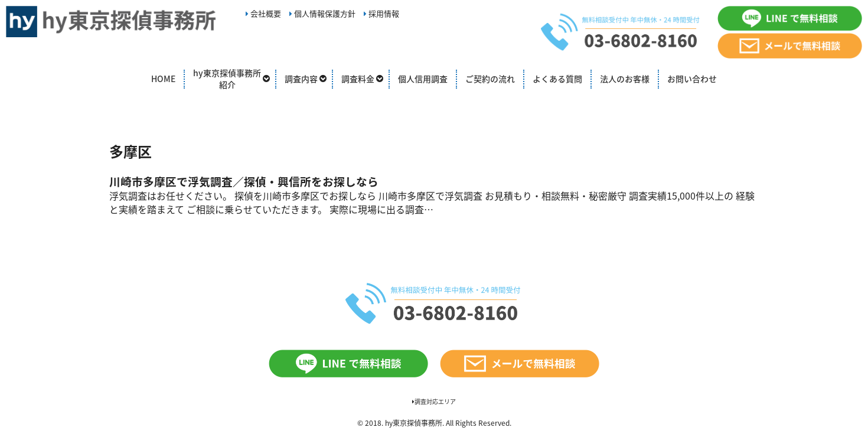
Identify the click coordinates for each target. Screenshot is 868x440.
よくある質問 (557, 79)
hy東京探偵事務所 (414, 423)
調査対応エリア (434, 401)
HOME (163, 79)
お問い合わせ (692, 79)
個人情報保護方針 (322, 13)
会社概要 (263, 13)
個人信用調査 (423, 79)
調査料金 (358, 79)
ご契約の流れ (490, 79)
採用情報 (381, 13)
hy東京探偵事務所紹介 (227, 79)
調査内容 (301, 79)
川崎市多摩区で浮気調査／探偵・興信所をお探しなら (244, 181)
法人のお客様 (625, 79)
